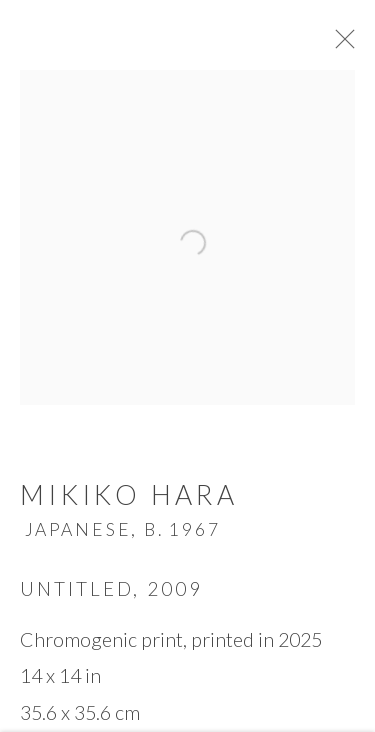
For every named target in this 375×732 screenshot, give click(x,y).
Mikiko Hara (129, 500)
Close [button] (347, 45)
